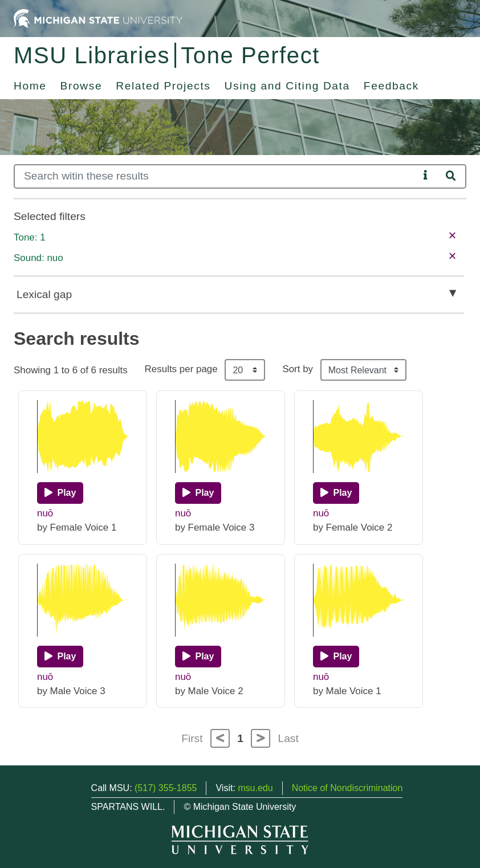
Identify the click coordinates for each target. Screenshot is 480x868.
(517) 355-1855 (166, 788)
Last (288, 738)
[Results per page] (245, 370)
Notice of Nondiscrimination (347, 788)
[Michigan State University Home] (98, 18)
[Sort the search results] (363, 370)
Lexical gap (44, 294)
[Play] (60, 493)
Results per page (181, 369)
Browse (82, 86)
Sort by (298, 369)
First (192, 738)
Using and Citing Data (287, 86)
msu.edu (255, 788)
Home (30, 86)
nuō (45, 513)
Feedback (391, 86)
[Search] (216, 176)
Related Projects (163, 86)
